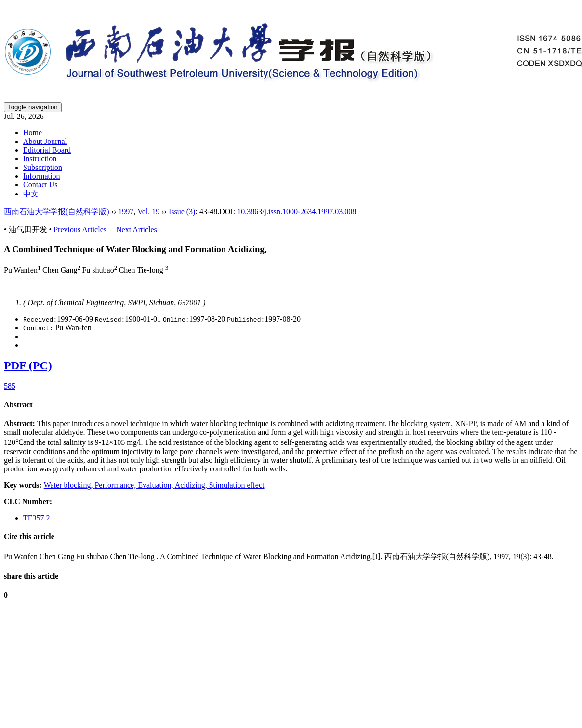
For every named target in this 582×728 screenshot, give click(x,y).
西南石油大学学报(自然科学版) (57, 212)
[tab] (291, 405)
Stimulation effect (237, 485)
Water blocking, (69, 485)
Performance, (116, 485)
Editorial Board (47, 150)
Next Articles (137, 229)
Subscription (43, 167)
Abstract (18, 405)
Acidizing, (192, 485)
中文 (31, 194)
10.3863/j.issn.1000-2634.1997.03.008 (297, 212)
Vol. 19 (148, 212)
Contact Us (40, 185)
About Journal (45, 141)
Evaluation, (156, 485)
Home (33, 133)
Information (41, 176)
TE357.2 (37, 518)
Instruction (40, 159)
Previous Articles (81, 229)
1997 (126, 212)
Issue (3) (182, 212)
